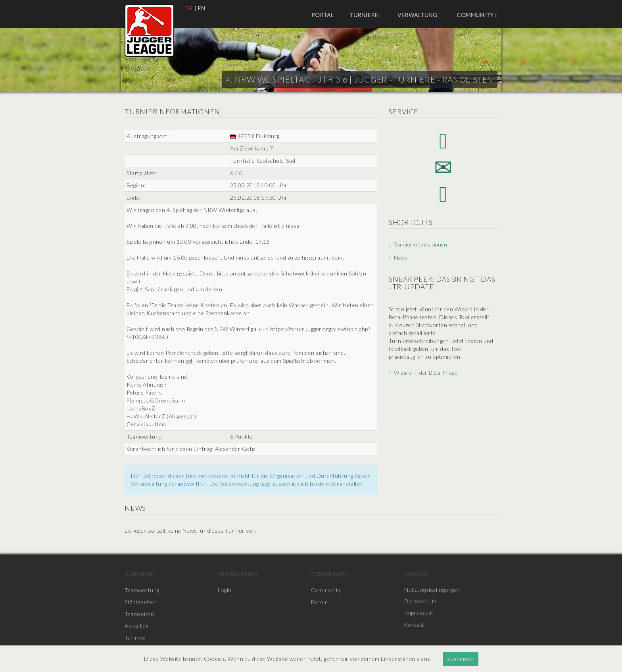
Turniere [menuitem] (366, 15)
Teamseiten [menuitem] (139, 614)
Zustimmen (461, 659)
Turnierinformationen (419, 247)
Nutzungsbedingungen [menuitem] (433, 590)
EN (202, 8)
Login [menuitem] (225, 590)
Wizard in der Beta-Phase (423, 375)
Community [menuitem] (477, 15)
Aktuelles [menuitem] (137, 626)
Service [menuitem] (416, 574)
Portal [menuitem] (323, 15)
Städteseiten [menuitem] (141, 602)
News (398, 260)
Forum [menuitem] (320, 602)
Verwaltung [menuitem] (419, 15)
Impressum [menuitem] (419, 614)
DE (189, 8)
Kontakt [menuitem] (415, 626)
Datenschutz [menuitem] (421, 602)
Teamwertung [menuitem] (142, 590)
